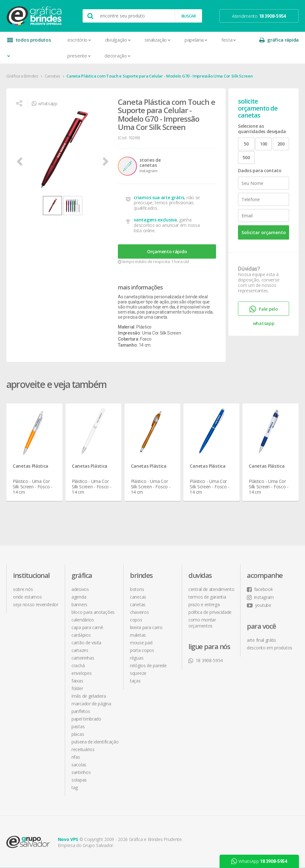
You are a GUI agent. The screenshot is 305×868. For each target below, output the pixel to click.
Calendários (83, 620)
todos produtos (29, 42)
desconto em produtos (270, 648)
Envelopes (81, 673)
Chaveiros (139, 612)
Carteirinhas (83, 658)
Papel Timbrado (86, 719)
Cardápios (81, 635)
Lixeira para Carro (146, 627)
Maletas (138, 635)
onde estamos (27, 597)
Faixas (77, 681)
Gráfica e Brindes (22, 76)
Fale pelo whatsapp (264, 311)
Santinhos (81, 772)
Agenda (79, 597)
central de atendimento (211, 589)
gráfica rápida (279, 40)
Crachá (78, 665)
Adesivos (80, 589)
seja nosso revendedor (36, 604)
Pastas (78, 726)
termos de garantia (207, 597)
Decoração (117, 56)
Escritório (79, 40)
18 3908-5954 (206, 660)
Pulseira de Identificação (95, 742)
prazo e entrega (204, 604)
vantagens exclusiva (155, 220)
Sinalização (157, 40)
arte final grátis (261, 640)
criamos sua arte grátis (159, 197)
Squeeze (138, 673)
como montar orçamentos (202, 623)
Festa (229, 40)
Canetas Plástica (30, 466)
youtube (259, 605)
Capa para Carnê (87, 627)
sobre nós (23, 589)
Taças (135, 681)
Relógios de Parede (148, 665)
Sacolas (79, 765)
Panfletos (81, 711)
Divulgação (118, 40)
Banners (79, 604)
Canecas (138, 597)
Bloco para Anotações (93, 612)
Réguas (137, 658)
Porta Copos (142, 650)
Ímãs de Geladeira (89, 696)
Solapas (79, 780)
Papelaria (196, 40)
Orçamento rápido (167, 251)
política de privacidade (210, 612)
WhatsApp (259, 861)
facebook (260, 589)
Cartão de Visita (86, 643)
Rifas (76, 757)
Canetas (53, 76)
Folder (77, 688)
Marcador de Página (91, 704)
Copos (136, 620)
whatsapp (44, 103)
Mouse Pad (141, 643)
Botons (137, 589)
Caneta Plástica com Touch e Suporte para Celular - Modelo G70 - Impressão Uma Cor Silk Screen (159, 76)
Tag (75, 787)
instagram (260, 597)
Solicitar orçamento (264, 232)
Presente (79, 56)
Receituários (83, 749)
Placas (78, 734)
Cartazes (80, 650)
